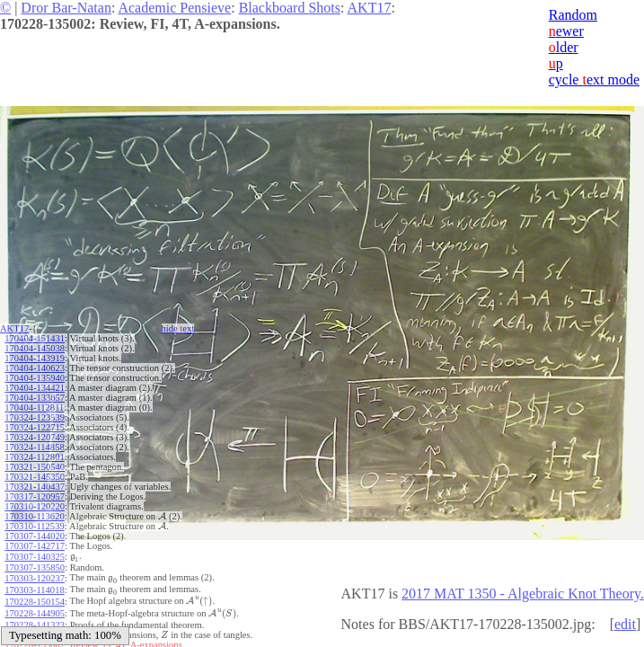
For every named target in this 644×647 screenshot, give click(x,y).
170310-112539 (34, 526)
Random (573, 15)
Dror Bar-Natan (66, 8)
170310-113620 (34, 516)
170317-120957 (35, 496)
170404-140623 (35, 368)
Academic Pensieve (174, 8)
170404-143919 (35, 358)
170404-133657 (35, 398)
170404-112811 (34, 408)
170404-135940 (35, 378)
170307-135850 (35, 566)
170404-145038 (35, 348)
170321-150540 (35, 467)
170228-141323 (35, 615)
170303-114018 (34, 585)
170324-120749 (35, 437)
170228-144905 (35, 605)
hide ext (178, 328)
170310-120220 (35, 506)
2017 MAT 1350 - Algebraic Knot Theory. (523, 594)
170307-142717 (35, 546)
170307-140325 (35, 556)
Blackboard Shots (290, 8)
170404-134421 (35, 388)
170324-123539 (35, 417)
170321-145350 (35, 477)
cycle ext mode (594, 80)
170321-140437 (35, 487)
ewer (566, 31)
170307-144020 (35, 536)
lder (564, 47)
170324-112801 (34, 457)
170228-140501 (35, 625)
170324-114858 (34, 447)
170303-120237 (35, 576)
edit (625, 624)
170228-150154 (35, 595)
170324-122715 (35, 427)
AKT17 (370, 8)
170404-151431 (35, 338)
